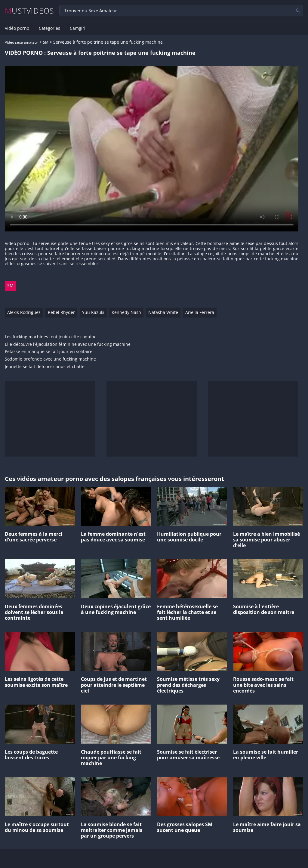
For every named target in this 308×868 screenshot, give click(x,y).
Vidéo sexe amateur (22, 42)
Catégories (49, 28)
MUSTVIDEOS (30, 11)
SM (46, 42)
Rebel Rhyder (61, 312)
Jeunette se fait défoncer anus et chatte (45, 367)
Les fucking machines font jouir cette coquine (51, 337)
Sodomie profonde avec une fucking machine (50, 359)
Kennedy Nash (126, 312)
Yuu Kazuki (93, 312)
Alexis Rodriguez (24, 312)
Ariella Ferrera (200, 312)
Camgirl (78, 28)
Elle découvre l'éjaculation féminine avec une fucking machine (68, 344)
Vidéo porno (17, 28)
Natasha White (163, 312)
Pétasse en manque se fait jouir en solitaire (49, 352)
